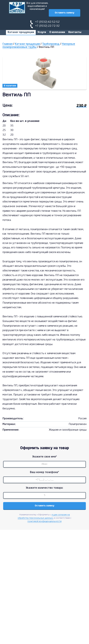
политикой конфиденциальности (44, 521)
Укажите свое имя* (45, 457)
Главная (8, 44)
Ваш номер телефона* (44, 472)
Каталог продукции (21, 32)
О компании (57, 32)
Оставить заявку (65, 13)
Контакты (75, 32)
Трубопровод (51, 44)
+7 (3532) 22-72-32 (47, 26)
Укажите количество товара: (44, 488)
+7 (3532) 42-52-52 (47, 22)
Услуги (42, 32)
